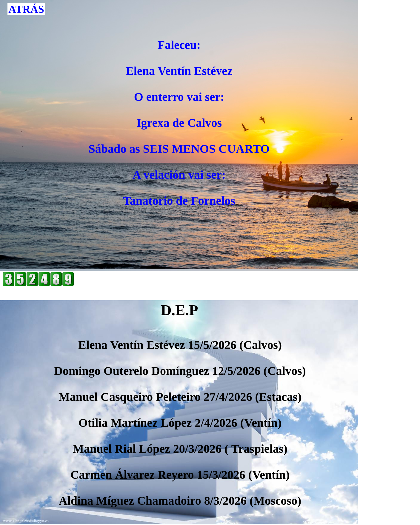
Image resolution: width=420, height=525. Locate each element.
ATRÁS (26, 9)
